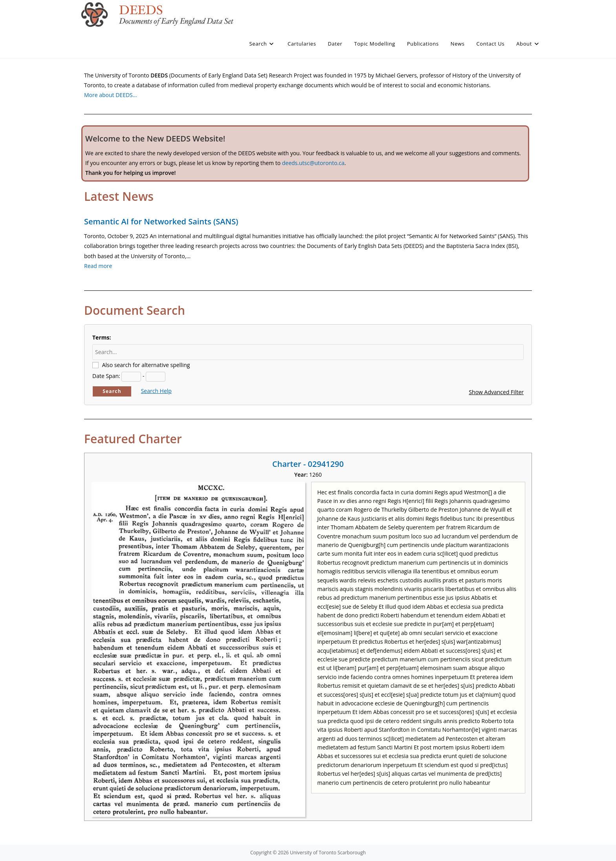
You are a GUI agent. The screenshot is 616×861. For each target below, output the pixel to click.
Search (112, 391)
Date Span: (106, 376)
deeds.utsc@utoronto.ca (313, 163)
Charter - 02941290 (308, 464)
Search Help (156, 391)
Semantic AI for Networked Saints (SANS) (161, 221)
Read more (98, 266)
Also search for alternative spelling (146, 365)
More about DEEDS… (111, 95)
